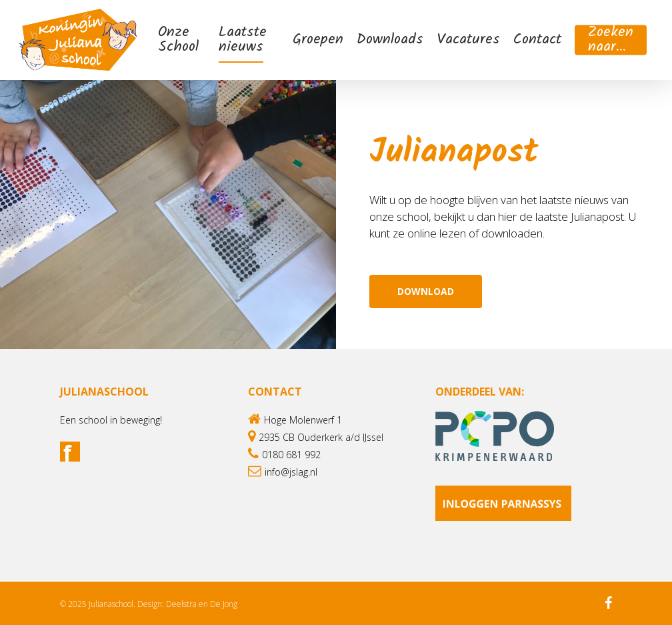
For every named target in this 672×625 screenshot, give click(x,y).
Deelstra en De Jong (202, 604)
